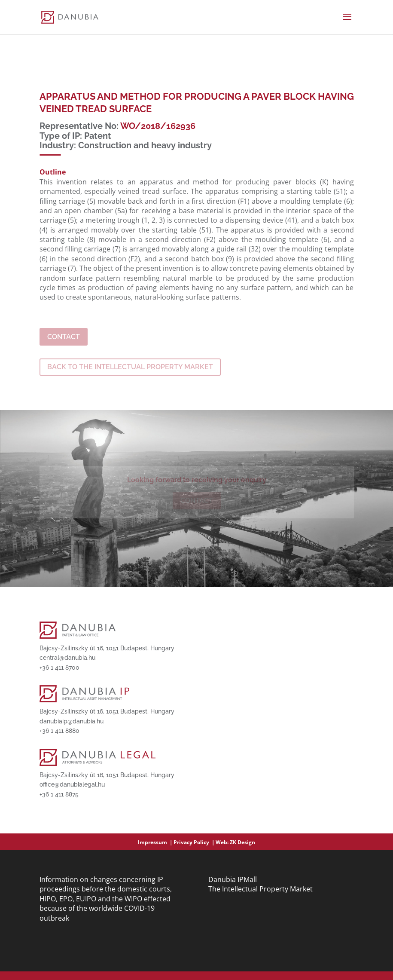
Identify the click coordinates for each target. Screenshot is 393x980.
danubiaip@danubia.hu (72, 721)
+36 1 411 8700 (59, 668)
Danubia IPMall (233, 879)
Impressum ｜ (156, 842)
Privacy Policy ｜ (195, 842)
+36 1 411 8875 (59, 794)
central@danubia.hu (67, 658)
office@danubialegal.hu (72, 784)
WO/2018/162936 (158, 126)
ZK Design (242, 842)
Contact (64, 337)
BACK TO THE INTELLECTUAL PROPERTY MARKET (130, 367)
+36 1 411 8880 (59, 731)
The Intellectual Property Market (260, 889)
